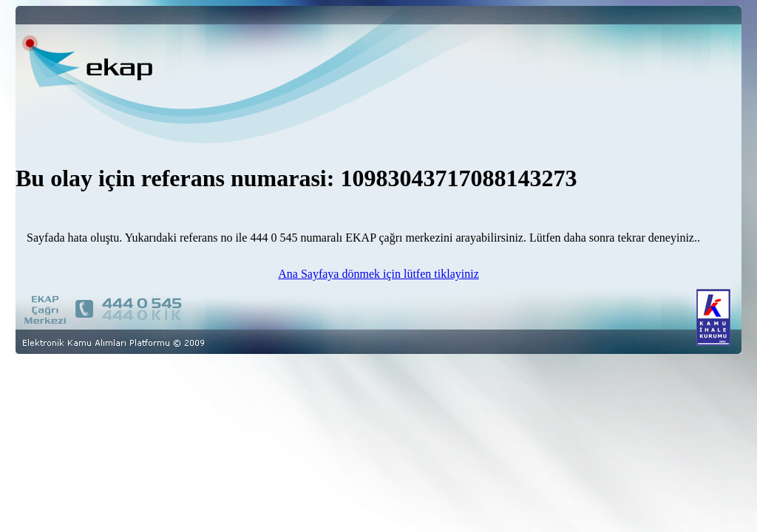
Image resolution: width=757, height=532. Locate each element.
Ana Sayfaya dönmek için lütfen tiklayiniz (378, 274)
